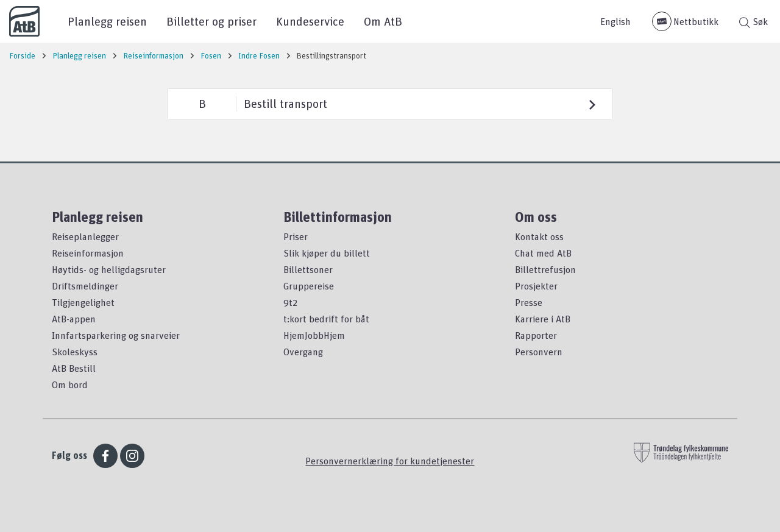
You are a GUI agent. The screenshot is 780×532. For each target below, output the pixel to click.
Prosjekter (536, 286)
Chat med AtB (543, 253)
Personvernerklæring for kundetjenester (390, 461)
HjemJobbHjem (314, 335)
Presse (529, 302)
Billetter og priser (211, 21)
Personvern (539, 352)
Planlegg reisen (107, 21)
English (615, 21)
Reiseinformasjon (88, 253)
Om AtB (383, 21)
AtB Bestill (74, 368)
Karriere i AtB (543, 319)
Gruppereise (309, 286)
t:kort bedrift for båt (326, 319)
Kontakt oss (539, 236)
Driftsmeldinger (85, 286)
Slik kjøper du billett (327, 253)
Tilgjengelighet (83, 302)
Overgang (303, 352)
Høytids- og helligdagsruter (109, 269)
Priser (296, 236)
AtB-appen (74, 319)
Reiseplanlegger (85, 236)
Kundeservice (310, 21)
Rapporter (536, 335)
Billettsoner (308, 269)
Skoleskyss (75, 352)
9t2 (290, 302)
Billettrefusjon (545, 269)
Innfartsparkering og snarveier (116, 335)
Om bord (70, 385)
